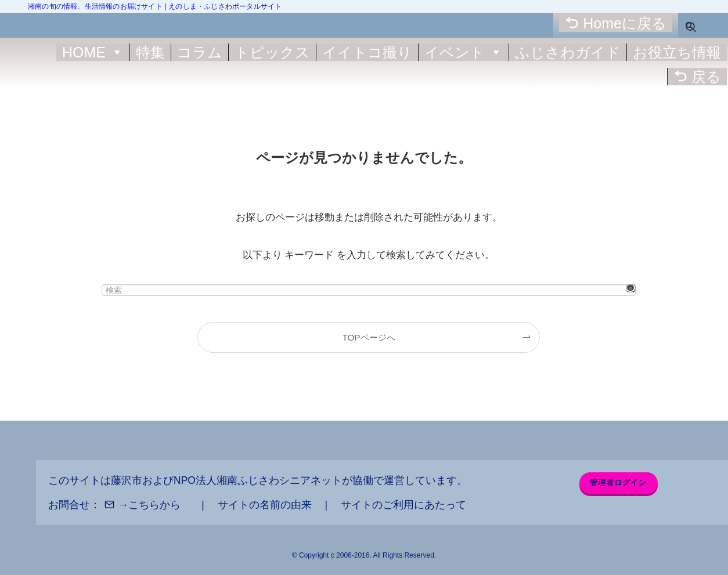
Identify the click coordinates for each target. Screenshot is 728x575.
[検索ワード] (369, 290)
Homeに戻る (625, 23)
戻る (706, 77)
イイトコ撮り (367, 52)
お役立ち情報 (677, 52)
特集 (150, 52)
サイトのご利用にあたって (403, 505)
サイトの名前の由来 (265, 505)
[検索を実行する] (631, 288)
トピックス (272, 52)
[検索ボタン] (689, 25)
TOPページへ (368, 337)
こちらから (154, 505)
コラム (200, 52)
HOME (93, 52)
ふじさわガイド (568, 52)
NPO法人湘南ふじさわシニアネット (258, 480)
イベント (464, 52)
